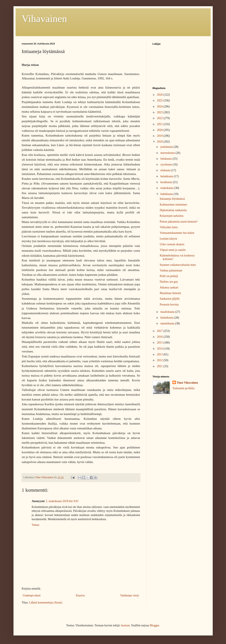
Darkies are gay (169, 282)
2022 (160, 118)
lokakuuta (167, 159)
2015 (160, 343)
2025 (160, 100)
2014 (160, 349)
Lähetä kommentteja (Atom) (46, 603)
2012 (160, 360)
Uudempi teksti (32, 595)
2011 (160, 366)
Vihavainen (44, 19)
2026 (160, 95)
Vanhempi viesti (130, 595)
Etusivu (80, 595)
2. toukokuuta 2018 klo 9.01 (62, 501)
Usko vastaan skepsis (172, 244)
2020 (160, 130)
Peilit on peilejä (169, 276)
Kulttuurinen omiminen (173, 205)
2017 (160, 331)
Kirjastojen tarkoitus (172, 216)
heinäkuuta (167, 176)
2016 (160, 337)
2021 (160, 124)
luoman (125, 625)
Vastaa (36, 525)
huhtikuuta (167, 194)
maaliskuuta (168, 312)
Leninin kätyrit (168, 239)
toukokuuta (167, 188)
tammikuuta (168, 323)
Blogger (154, 625)
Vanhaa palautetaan (171, 270)
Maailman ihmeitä (170, 293)
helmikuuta (167, 318)
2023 (160, 112)
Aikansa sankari (169, 288)
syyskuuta (167, 164)
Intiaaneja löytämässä (172, 199)
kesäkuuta (167, 182)
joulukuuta (167, 147)
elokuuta (166, 170)
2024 (160, 107)
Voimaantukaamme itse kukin (177, 233)
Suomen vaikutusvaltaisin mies (178, 265)
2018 (160, 142)
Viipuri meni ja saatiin (173, 250)
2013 (160, 354)
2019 (160, 136)
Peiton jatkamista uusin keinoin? (178, 222)
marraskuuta (168, 153)
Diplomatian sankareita (173, 210)
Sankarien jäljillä (169, 299)
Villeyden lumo (169, 227)
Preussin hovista (169, 305)
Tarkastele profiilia (183, 388)
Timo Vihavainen (187, 383)
